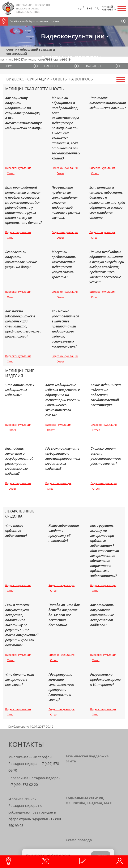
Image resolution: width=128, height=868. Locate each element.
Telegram (95, 803)
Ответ (11, 173)
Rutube (79, 803)
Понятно (101, 855)
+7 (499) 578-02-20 (24, 785)
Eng (90, 8)
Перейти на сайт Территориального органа (29, 21)
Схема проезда (79, 840)
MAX (108, 803)
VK (101, 798)
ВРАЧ (10, 66)
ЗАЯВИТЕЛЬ (94, 66)
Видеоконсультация (18, 168)
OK (68, 803)
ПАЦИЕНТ (51, 66)
